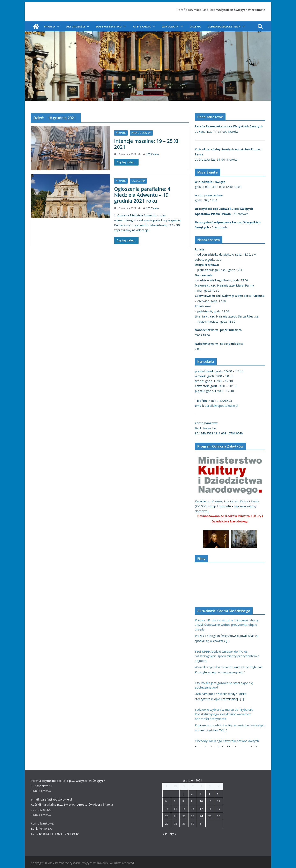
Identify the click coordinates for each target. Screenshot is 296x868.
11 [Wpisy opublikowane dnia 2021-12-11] (210, 801)
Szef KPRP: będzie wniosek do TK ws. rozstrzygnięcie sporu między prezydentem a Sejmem (227, 656)
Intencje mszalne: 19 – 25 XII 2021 (147, 144)
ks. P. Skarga (142, 26)
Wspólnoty (170, 26)
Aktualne (121, 133)
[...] (228, 641)
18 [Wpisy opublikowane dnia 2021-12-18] (210, 809)
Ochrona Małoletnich (224, 26)
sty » (173, 834)
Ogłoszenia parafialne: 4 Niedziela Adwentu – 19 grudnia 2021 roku (142, 195)
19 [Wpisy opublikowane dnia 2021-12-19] (219, 809)
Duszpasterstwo (109, 26)
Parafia (50, 26)
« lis (165, 834)
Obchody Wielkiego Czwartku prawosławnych (227, 741)
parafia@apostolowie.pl (221, 405)
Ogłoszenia (138, 181)
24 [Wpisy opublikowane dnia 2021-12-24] (201, 816)
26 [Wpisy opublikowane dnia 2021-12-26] (219, 816)
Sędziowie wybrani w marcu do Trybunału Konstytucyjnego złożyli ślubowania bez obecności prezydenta (224, 714)
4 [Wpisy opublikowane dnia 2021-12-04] (209, 794)
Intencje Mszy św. (141, 133)
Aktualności (76, 26)
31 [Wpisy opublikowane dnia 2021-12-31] (201, 824)
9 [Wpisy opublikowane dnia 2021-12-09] (192, 801)
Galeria (195, 26)
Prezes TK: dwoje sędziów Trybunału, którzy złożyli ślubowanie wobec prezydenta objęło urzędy (227, 625)
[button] (57, 26)
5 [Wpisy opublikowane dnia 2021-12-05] (218, 794)
